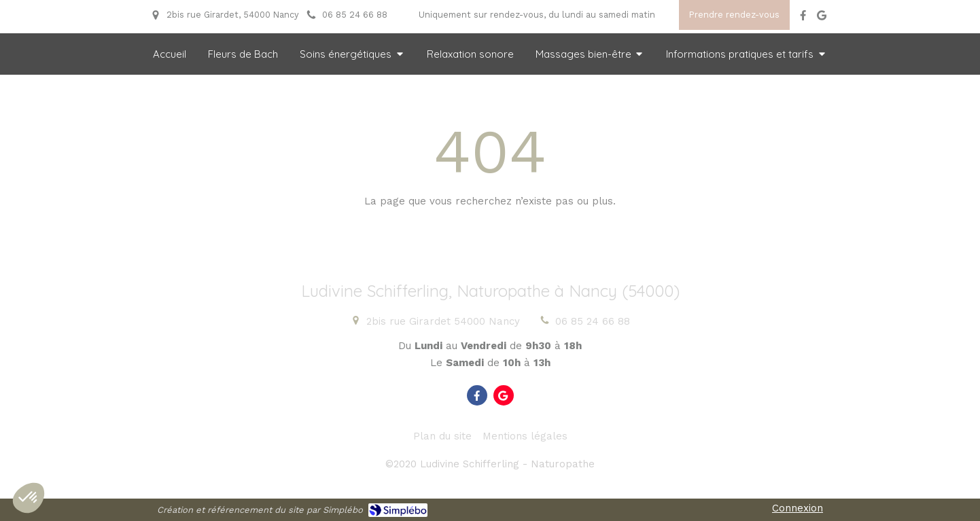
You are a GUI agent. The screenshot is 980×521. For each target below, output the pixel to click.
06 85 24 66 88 (593, 321)
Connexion (798, 508)
